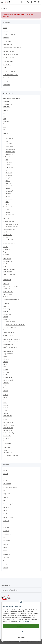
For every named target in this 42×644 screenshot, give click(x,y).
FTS (4, 490)
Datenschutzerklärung (25, 621)
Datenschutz (7, 65)
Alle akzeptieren (21, 626)
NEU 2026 (7, 447)
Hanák (5, 397)
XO (4, 129)
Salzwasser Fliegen (9, 441)
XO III (7, 204)
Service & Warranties (10, 34)
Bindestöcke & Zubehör (10, 342)
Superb (8, 196)
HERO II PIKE (9, 167)
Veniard (6, 561)
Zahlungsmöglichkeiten (10, 75)
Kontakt (6, 31)
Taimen (8, 212)
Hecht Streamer (8, 428)
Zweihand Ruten (8, 207)
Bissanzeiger (7, 309)
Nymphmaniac (10, 178)
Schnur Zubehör (8, 240)
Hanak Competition (9, 504)
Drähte (6, 362)
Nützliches (7, 319)
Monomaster (7, 534)
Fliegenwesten (8, 261)
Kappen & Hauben (9, 269)
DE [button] (22, 2)
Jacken (5, 266)
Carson (6, 474)
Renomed (6, 544)
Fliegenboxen (7, 314)
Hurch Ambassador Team (11, 54)
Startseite (6, 38)
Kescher (6, 317)
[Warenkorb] (39, 2)
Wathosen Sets (8, 104)
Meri (7, 170)
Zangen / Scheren (9, 332)
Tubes (5, 385)
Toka (7, 202)
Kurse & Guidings (9, 51)
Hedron (6, 510)
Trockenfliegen (8, 443)
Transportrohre (8, 330)
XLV (4, 127)
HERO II (8, 165)
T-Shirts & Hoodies (9, 274)
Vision (5, 564)
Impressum (7, 85)
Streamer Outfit (10, 152)
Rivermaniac (9, 186)
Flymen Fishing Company (11, 487)
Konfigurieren (21, 637)
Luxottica (6, 531)
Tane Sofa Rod (10, 199)
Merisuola (6, 121)
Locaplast (6, 527)
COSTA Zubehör (8, 294)
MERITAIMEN (10, 175)
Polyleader (7, 249)
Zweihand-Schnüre (9, 229)
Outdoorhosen (8, 272)
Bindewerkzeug (8, 344)
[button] (28, 2)
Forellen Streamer (9, 425)
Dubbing (6, 364)
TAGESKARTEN (9, 453)
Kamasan (6, 400)
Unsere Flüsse (8, 44)
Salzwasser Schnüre (12, 224)
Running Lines (8, 235)
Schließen (21, 632)
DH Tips (6, 232)
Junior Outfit (9, 146)
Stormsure (7, 554)
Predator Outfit (10, 149)
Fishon (5, 480)
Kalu (5, 119)
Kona (5, 403)
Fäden (5, 367)
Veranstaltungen (8, 61)
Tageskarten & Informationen (12, 48)
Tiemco (6, 410)
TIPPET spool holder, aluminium (15, 325)
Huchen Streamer (9, 430)
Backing (6, 237)
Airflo (5, 470)
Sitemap (6, 81)
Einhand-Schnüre (9, 221)
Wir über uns (7, 41)
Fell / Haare (7, 372)
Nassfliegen (7, 436)
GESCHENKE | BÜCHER (11, 455)
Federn (6, 370)
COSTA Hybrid (8, 289)
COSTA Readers (8, 292)
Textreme (6, 383)
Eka (7, 160)
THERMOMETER (10, 322)
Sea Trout (9, 188)
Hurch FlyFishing (8, 517)
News (5, 28)
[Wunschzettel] (35, 2)
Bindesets (6, 359)
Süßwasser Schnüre (12, 227)
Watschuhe (7, 107)
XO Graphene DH (11, 215)
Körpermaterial (8, 380)
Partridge (6, 408)
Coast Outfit (9, 138)
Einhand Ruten (8, 157)
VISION (6, 297)
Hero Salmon (10, 144)
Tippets (6, 252)
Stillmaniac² (9, 191)
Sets (5, 136)
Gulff (5, 500)
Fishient (6, 477)
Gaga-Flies (7, 494)
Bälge (5, 356)
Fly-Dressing (7, 484)
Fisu (5, 113)
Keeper (6, 524)
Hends (5, 514)
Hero (5, 116)
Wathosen (6, 101)
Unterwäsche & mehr (10, 277)
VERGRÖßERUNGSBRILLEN (11, 299)
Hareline (6, 507)
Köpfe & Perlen (8, 377)
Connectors (7, 254)
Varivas (6, 413)
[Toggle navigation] (2, 1)
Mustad (6, 405)
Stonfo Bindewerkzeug (10, 347)
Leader (6, 247)
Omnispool (7, 541)
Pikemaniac (9, 183)
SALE (6, 450)
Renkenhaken (8, 416)
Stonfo (5, 551)
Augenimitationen (9, 354)
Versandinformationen (10, 78)
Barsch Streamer (9, 422)
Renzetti (6, 547)
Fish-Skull (6, 375)
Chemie (6, 311)
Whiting (6, 391)
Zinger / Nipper (8, 335)
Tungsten (6, 388)
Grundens (6, 497)
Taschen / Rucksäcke (10, 327)
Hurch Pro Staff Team (10, 58)
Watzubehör (7, 280)
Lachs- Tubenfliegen (10, 433)
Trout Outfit (9, 154)
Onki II (8, 181)
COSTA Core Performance (11, 286)
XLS (4, 124)
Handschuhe (7, 264)
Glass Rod (9, 162)
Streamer (8, 194)
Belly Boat (6, 306)
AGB (5, 68)
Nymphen (6, 438)
